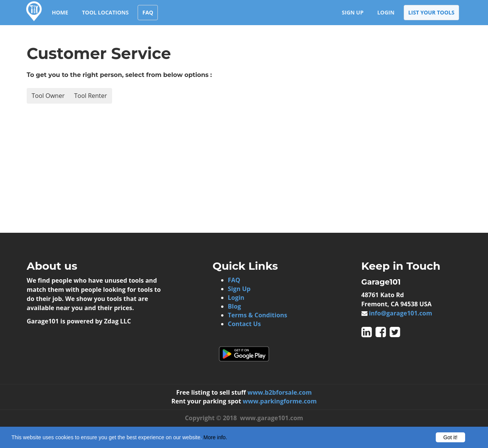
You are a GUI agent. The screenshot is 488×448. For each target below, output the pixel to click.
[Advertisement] (135, 168)
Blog (235, 306)
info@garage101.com (401, 313)
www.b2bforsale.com (280, 392)
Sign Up (353, 12)
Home (60, 12)
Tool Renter (90, 96)
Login (386, 12)
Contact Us (245, 324)
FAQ (148, 12)
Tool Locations (105, 12)
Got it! (450, 437)
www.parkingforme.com (280, 401)
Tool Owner (48, 96)
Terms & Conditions (258, 315)
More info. (215, 437)
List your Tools (431, 12)
